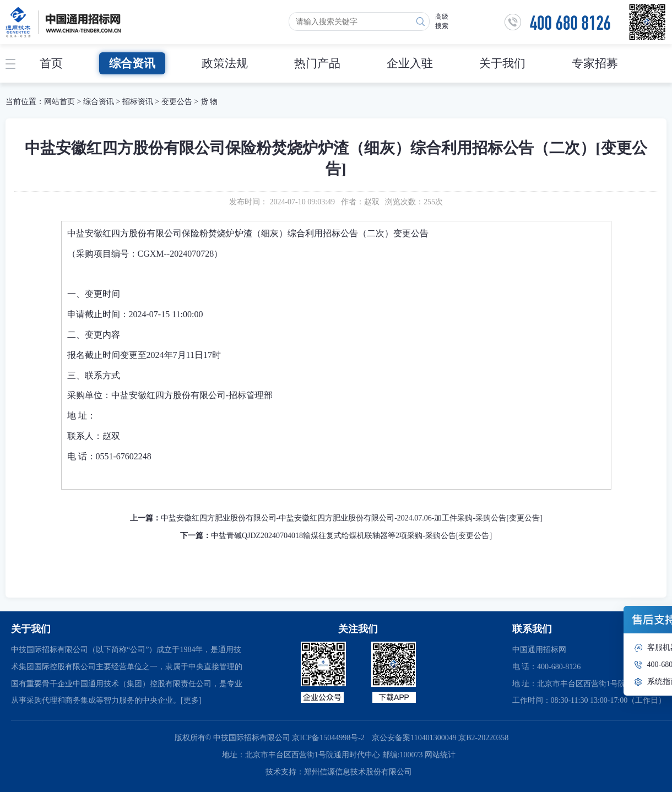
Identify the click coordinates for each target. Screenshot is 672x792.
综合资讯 (132, 63)
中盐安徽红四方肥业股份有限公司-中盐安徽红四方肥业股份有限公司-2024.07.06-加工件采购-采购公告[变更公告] (352, 518)
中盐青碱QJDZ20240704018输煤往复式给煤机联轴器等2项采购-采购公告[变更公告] (351, 536)
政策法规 (225, 63)
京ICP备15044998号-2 (328, 738)
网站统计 (440, 755)
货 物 (209, 102)
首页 (51, 63)
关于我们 (502, 63)
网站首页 (59, 102)
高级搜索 (442, 21)
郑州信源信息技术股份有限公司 (358, 772)
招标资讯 (139, 102)
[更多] (191, 700)
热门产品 (317, 63)
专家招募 (595, 63)
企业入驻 (410, 63)
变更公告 (177, 102)
